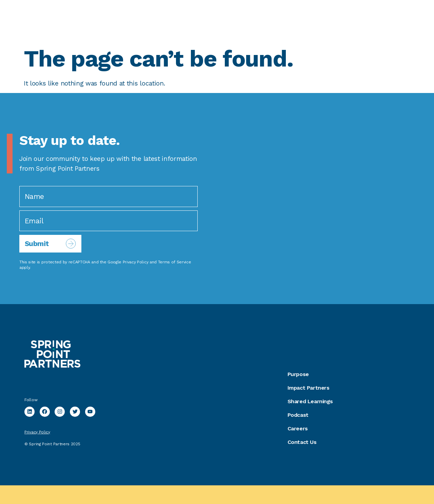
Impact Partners (309, 388)
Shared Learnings (310, 401)
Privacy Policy (136, 262)
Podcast (298, 415)
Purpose (298, 374)
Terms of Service (175, 262)
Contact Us (302, 442)
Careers (298, 428)
